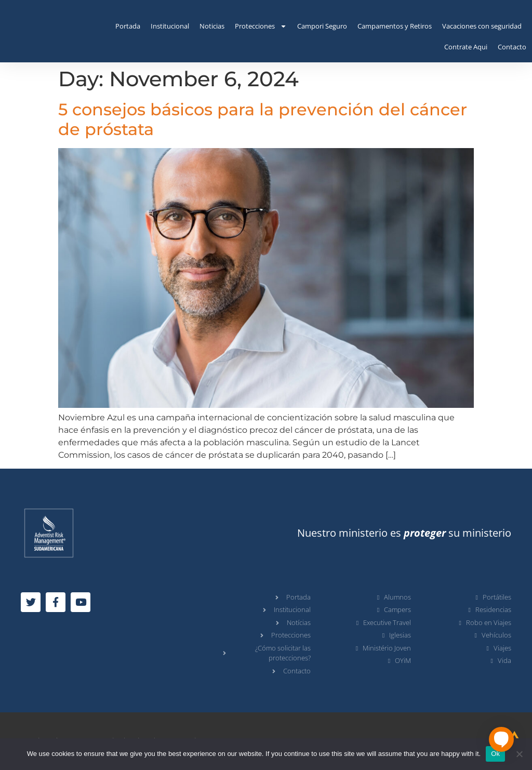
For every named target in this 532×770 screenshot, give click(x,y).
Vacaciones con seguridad (482, 26)
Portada (128, 26)
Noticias (212, 26)
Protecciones (261, 26)
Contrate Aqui (466, 47)
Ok (495, 754)
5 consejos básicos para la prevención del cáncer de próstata (263, 119)
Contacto (512, 47)
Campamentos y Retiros (395, 26)
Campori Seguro (322, 26)
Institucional (170, 26)
